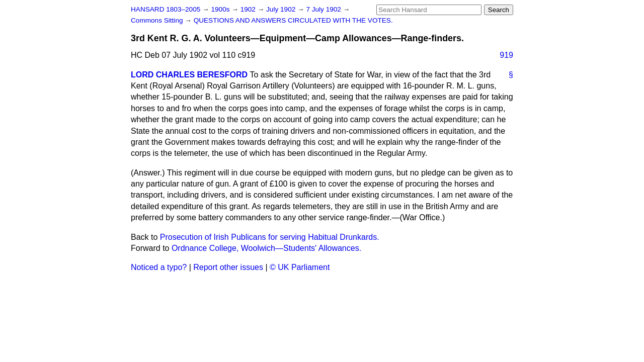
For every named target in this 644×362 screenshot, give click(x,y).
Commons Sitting (158, 20)
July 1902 (282, 9)
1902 (249, 9)
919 (506, 55)
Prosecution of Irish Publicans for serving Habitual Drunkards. (270, 237)
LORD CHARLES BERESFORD (189, 75)
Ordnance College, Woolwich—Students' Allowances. (266, 248)
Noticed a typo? (159, 267)
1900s (221, 9)
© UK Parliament (300, 267)
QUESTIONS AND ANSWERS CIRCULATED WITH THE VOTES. (293, 20)
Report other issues (228, 267)
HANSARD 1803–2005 (166, 9)
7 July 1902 (324, 9)
